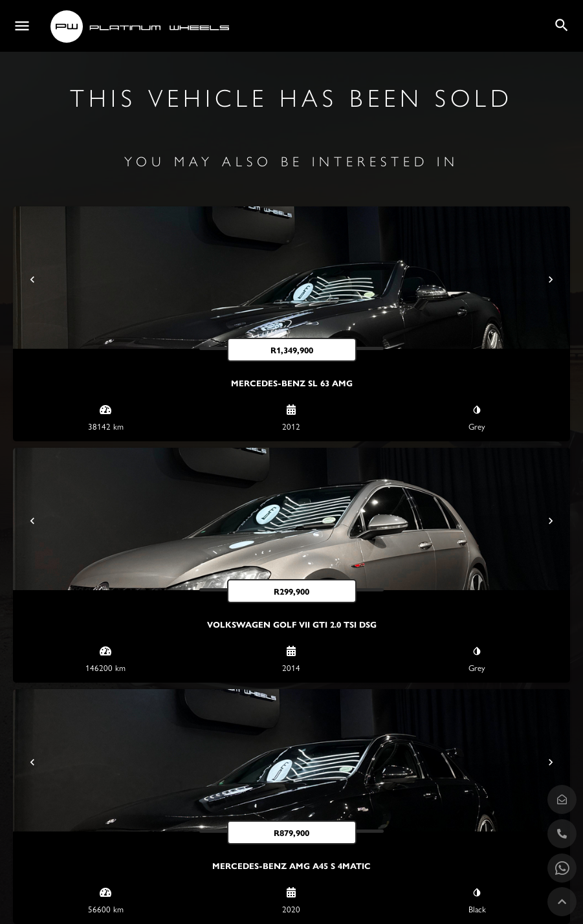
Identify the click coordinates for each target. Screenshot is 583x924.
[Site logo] (141, 27)
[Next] (551, 280)
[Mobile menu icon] (22, 26)
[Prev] (32, 280)
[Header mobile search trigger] (562, 25)
